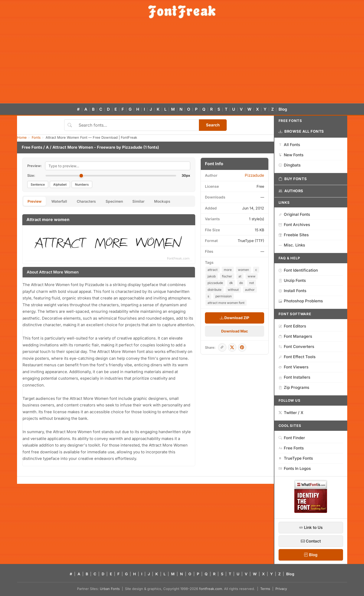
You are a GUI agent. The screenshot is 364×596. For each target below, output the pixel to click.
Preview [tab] (35, 202)
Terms (265, 589)
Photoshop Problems (301, 301)
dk (231, 283)
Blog (283, 109)
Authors (291, 191)
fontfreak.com (211, 589)
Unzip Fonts (292, 280)
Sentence (38, 184)
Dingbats (290, 165)
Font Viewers (294, 367)
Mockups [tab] (170, 202)
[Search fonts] (137, 125)
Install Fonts (292, 291)
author (250, 290)
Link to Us (311, 527)
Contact (311, 541)
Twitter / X (291, 413)
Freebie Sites (294, 235)
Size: (31, 175)
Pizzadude (132, 147)
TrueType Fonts (296, 458)
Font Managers (295, 336)
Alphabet (60, 184)
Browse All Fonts (301, 131)
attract (213, 270)
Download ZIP (235, 318)
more (228, 270)
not (252, 283)
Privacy (281, 589)
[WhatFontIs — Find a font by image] (311, 511)
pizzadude (215, 283)
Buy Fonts (293, 179)
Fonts (36, 137)
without (233, 290)
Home (22, 137)
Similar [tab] (144, 202)
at (240, 276)
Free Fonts (32, 147)
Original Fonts (294, 214)
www (252, 276)
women (243, 270)
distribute (214, 290)
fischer (227, 276)
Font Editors (292, 326)
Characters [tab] (89, 202)
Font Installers (294, 377)
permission (224, 296)
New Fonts (291, 155)
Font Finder (292, 438)
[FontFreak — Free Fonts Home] (182, 12)
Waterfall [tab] (61, 202)
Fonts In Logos (295, 468)
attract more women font (226, 303)
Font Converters (296, 347)
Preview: (34, 166)
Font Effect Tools (297, 357)
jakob (212, 276)
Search (213, 125)
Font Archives (294, 225)
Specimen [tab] (119, 202)
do (241, 283)
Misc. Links (292, 245)
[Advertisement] (182, 64)
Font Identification (298, 270)
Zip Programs (294, 387)
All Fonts (289, 145)
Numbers (82, 184)
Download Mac (235, 331)
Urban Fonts (110, 589)
